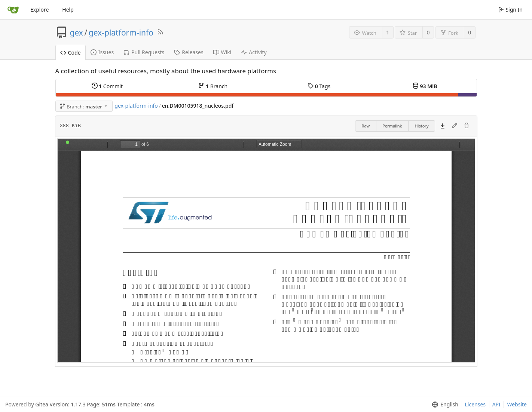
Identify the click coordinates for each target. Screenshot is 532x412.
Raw (366, 126)
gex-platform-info (121, 33)
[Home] (13, 10)
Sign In (510, 10)
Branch (213, 86)
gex (77, 33)
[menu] (444, 405)
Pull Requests (144, 52)
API (496, 404)
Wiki (222, 52)
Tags (319, 86)
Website (517, 404)
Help (68, 10)
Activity (254, 52)
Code (71, 53)
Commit (107, 86)
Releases (189, 52)
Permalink (392, 126)
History (421, 126)
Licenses (476, 404)
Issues (102, 52)
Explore (39, 10)
